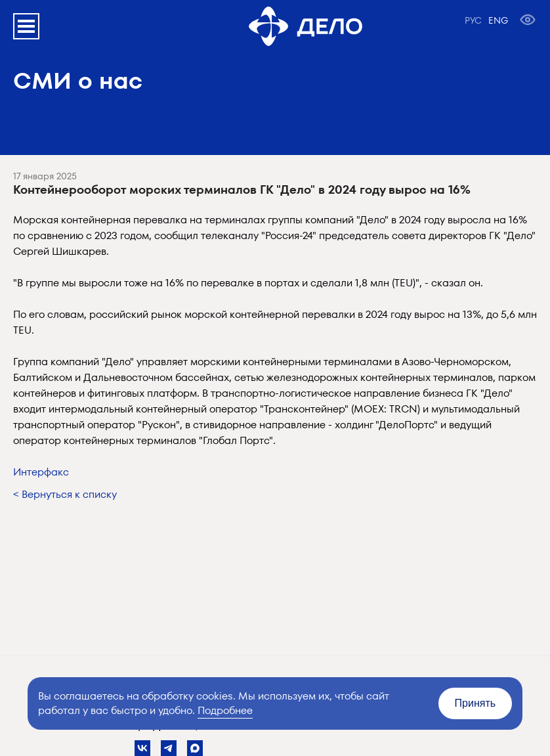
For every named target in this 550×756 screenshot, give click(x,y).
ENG (498, 20)
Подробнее (225, 710)
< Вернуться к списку (65, 494)
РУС (473, 20)
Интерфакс (41, 472)
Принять (476, 703)
